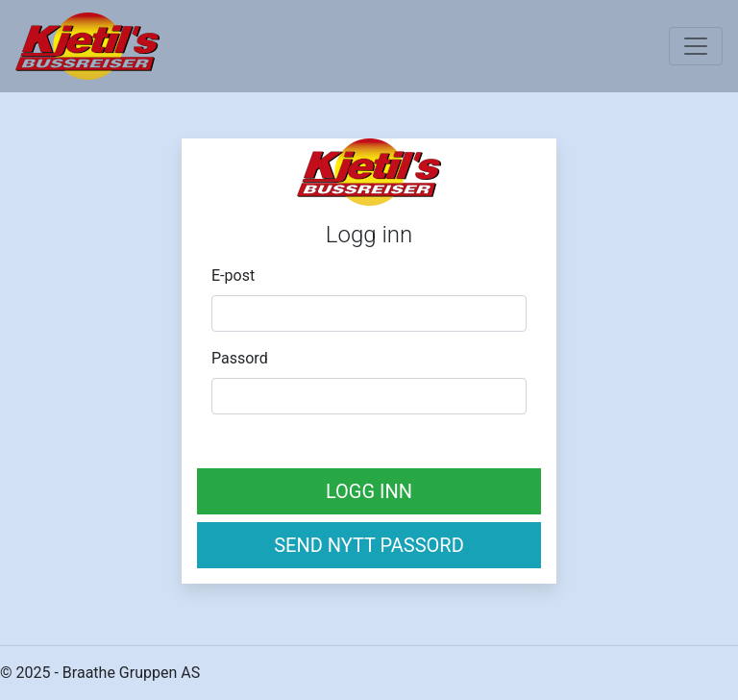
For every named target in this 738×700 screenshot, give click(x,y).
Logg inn (369, 491)
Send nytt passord (369, 545)
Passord (240, 358)
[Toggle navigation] (696, 46)
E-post (233, 275)
